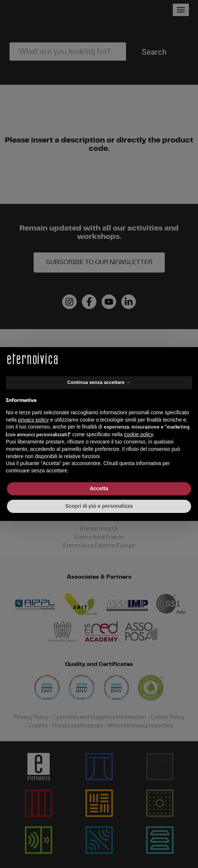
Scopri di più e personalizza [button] (99, 506)
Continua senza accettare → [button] (99, 382)
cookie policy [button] (139, 434)
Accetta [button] (99, 488)
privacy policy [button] (33, 420)
